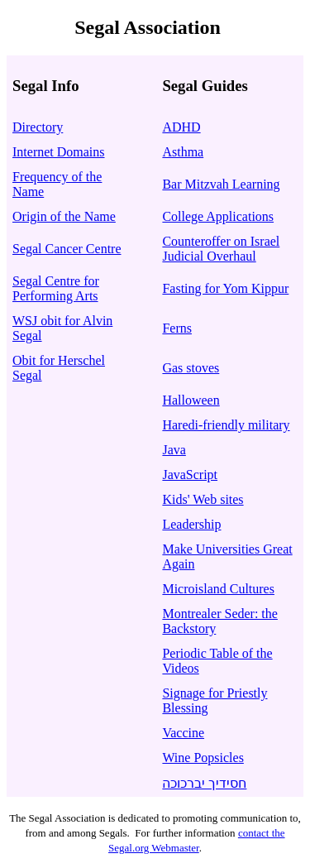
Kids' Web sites (203, 499)
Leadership (191, 524)
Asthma (183, 152)
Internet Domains (59, 152)
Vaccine (183, 733)
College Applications (218, 216)
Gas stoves (191, 368)
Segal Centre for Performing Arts (56, 288)
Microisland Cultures (218, 589)
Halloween (191, 400)
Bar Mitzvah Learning (221, 184)
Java (174, 450)
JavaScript (190, 475)
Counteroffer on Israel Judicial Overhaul (221, 249)
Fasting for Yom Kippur (225, 288)
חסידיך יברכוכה (204, 783)
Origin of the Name (64, 216)
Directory (38, 127)
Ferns (177, 328)
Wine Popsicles (203, 758)
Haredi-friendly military (226, 425)
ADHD (181, 127)
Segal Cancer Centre (67, 249)
